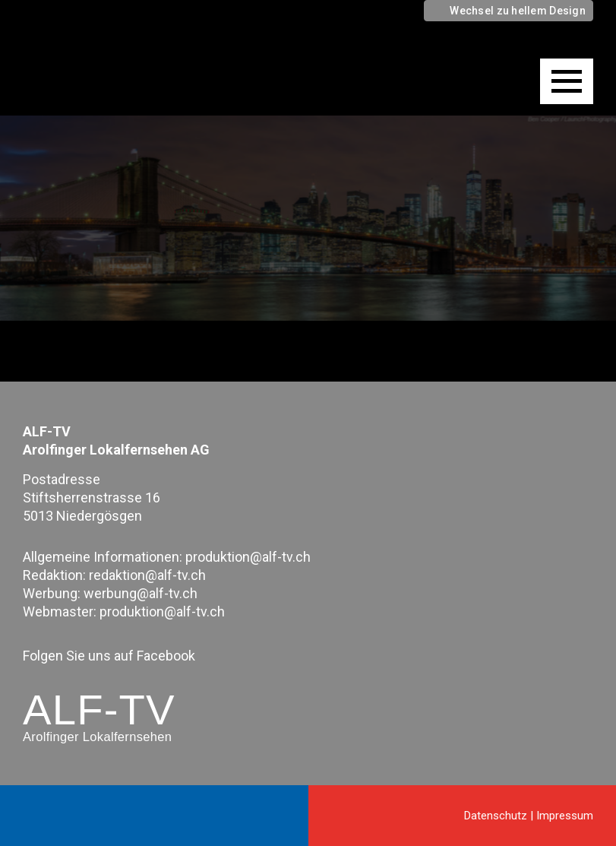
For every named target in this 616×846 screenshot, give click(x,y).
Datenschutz (496, 816)
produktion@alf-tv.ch (248, 557)
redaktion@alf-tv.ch (147, 575)
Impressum (565, 816)
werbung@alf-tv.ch (141, 593)
